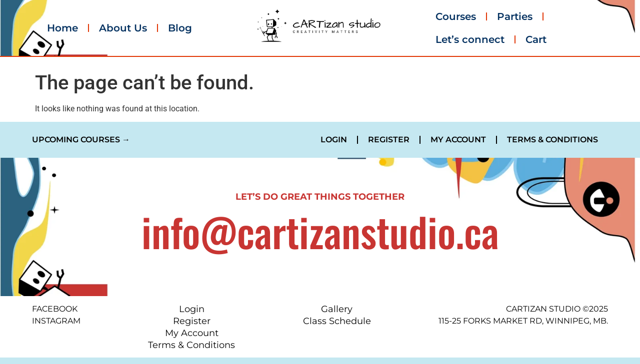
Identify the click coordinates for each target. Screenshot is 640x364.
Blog (180, 28)
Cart (536, 39)
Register (389, 140)
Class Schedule (337, 321)
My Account (458, 140)
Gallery (337, 309)
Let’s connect (470, 39)
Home (62, 28)
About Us (123, 28)
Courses (456, 16)
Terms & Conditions (552, 140)
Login (334, 140)
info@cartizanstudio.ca (320, 231)
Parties (515, 16)
